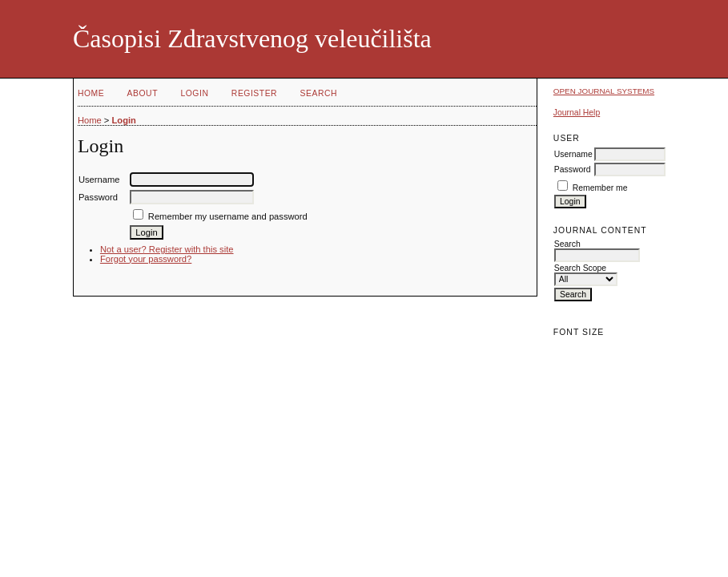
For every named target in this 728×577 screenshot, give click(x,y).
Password (573, 169)
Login (194, 93)
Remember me (600, 188)
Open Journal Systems (604, 91)
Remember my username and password (228, 216)
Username (573, 154)
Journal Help (577, 113)
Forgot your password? (146, 259)
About (143, 93)
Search (319, 93)
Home (91, 93)
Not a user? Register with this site (167, 249)
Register (254, 93)
